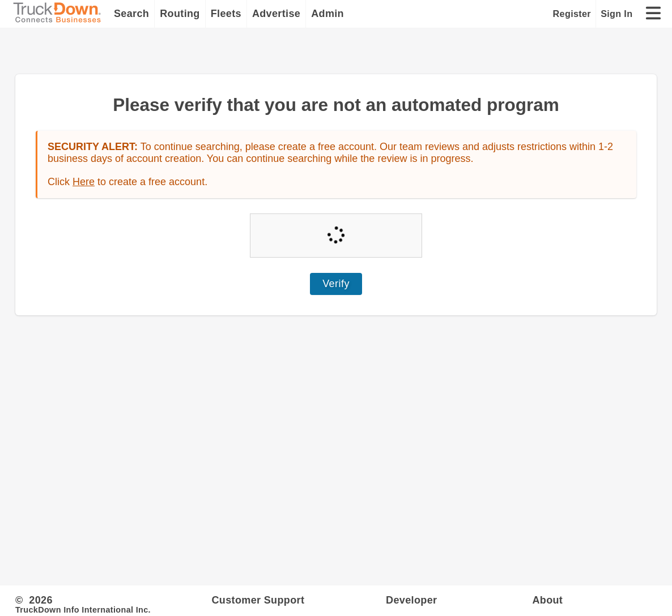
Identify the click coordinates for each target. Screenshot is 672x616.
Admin (328, 14)
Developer (411, 600)
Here (84, 182)
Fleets (226, 14)
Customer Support (258, 600)
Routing (180, 14)
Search (131, 14)
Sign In (616, 14)
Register (572, 14)
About (547, 600)
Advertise (276, 14)
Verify (336, 284)
